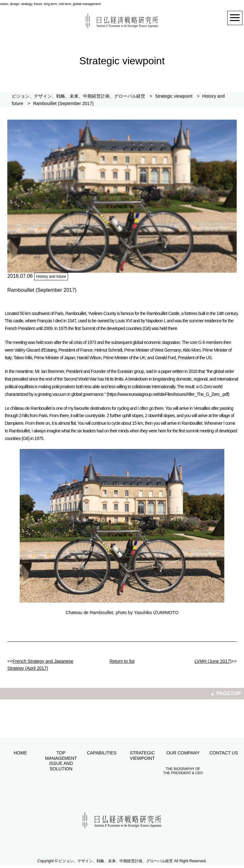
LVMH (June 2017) (213, 661)
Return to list (122, 661)
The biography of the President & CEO (183, 771)
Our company (183, 753)
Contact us (224, 753)
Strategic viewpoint (142, 756)
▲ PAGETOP (225, 693)
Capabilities (102, 753)
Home (20, 753)
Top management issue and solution (61, 761)
